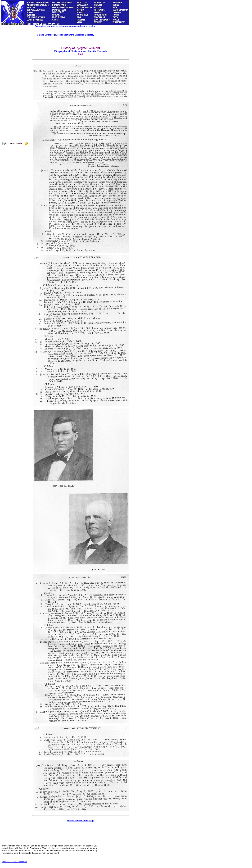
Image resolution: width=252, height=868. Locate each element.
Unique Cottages (45, 35)
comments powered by (14, 861)
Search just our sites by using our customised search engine (65, 26)
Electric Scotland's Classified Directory (75, 35)
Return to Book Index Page (81, 821)
